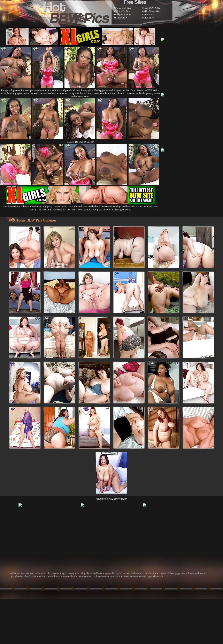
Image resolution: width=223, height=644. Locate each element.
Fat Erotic (150, 14)
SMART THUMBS (119, 499)
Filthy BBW (122, 18)
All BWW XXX (152, 8)
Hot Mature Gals (153, 11)
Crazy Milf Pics (124, 8)
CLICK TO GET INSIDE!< (80, 142)
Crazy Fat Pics (123, 11)
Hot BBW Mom (124, 14)
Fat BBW (149, 18)
